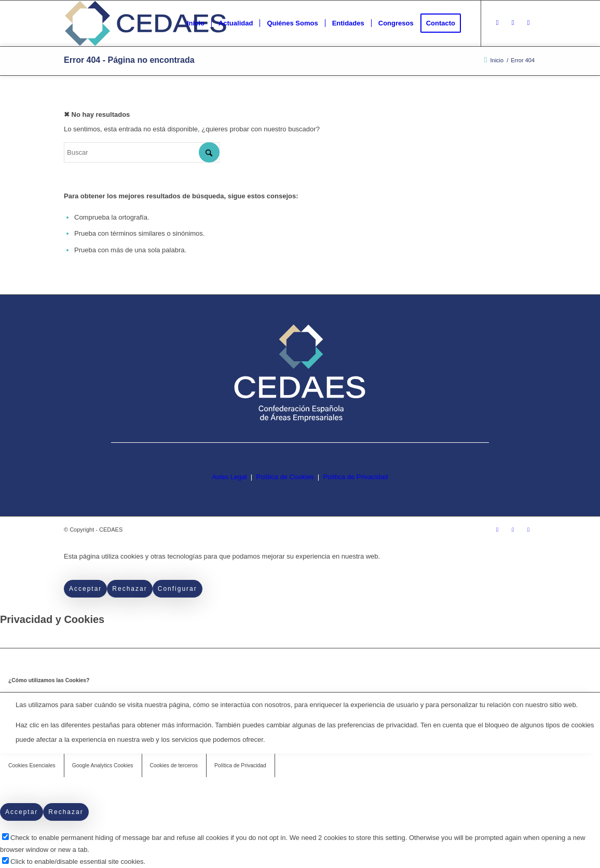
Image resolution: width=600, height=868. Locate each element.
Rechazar (129, 589)
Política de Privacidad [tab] (240, 765)
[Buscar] (142, 152)
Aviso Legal (230, 477)
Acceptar (85, 589)
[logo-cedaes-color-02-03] (146, 23)
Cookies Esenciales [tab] (32, 765)
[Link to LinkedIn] (528, 23)
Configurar (178, 589)
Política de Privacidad (355, 477)
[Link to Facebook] (513, 23)
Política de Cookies (285, 477)
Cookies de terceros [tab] (174, 765)
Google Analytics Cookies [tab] (103, 765)
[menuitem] (196, 23)
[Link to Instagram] (497, 23)
